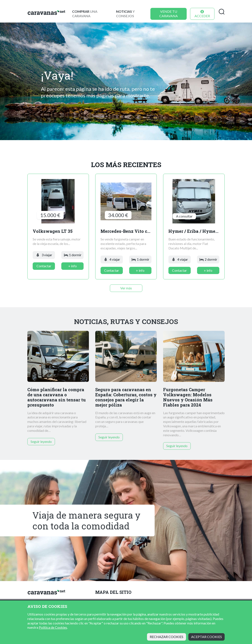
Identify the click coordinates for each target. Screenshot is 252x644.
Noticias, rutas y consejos (126, 321)
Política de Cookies (53, 627)
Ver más (126, 288)
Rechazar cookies (167, 637)
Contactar (44, 266)
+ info (73, 266)
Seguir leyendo (41, 441)
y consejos (125, 14)
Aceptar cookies (206, 637)
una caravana (85, 14)
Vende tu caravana (169, 14)
